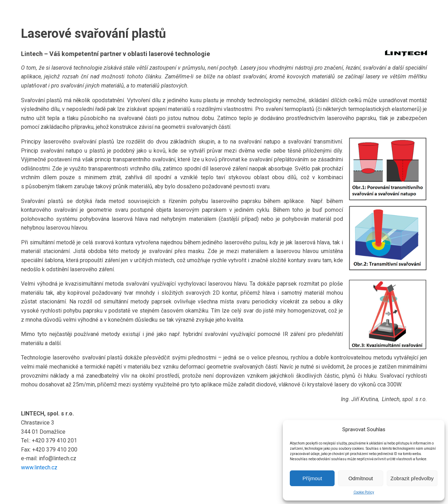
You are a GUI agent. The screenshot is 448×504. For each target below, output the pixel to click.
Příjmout (312, 478)
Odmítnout (360, 478)
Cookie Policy (364, 492)
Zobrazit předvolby (412, 478)
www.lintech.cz (39, 467)
